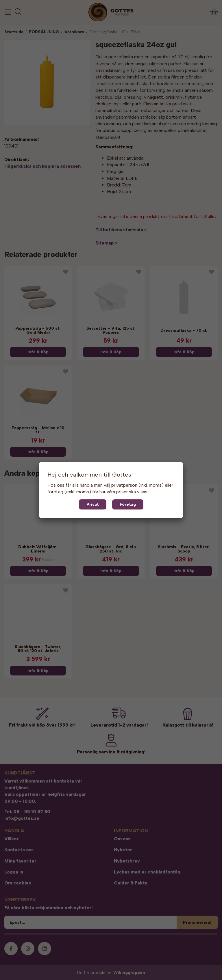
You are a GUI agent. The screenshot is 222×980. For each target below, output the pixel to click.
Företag (128, 504)
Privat (93, 504)
